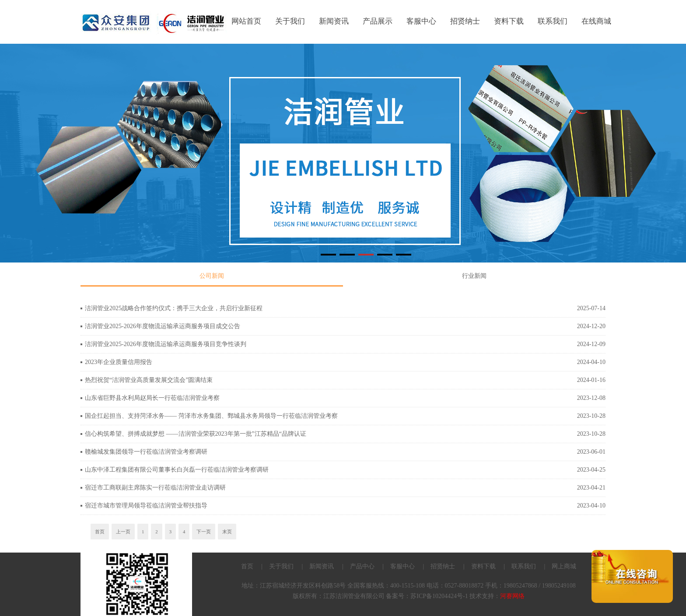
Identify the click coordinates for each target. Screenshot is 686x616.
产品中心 (362, 566)
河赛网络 (512, 596)
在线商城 (596, 21)
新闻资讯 (334, 21)
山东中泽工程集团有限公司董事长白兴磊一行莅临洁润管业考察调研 (177, 470)
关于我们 (290, 21)
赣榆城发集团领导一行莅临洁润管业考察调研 (146, 452)
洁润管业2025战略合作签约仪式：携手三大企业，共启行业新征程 (174, 308)
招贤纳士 (465, 21)
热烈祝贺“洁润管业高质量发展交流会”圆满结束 (149, 380)
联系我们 (553, 21)
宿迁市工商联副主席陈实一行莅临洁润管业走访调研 (155, 488)
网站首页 (246, 21)
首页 (100, 532)
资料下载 (509, 21)
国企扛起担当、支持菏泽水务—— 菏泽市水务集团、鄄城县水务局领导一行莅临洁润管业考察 (211, 416)
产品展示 (378, 21)
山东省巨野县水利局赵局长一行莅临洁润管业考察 (152, 398)
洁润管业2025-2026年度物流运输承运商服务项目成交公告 (163, 326)
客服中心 (421, 21)
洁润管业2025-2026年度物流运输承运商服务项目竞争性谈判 (166, 344)
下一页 (204, 532)
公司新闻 (212, 276)
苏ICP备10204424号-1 (439, 596)
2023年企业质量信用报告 (119, 362)
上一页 (123, 532)
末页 (227, 532)
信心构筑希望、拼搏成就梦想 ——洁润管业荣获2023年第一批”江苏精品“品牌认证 (196, 434)
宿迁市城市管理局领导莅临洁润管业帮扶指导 (146, 506)
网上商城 (564, 566)
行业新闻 (474, 276)
